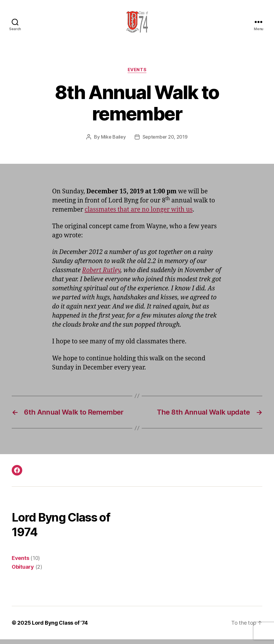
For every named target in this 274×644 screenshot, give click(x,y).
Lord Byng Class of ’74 (60, 627)
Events (137, 75)
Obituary (23, 571)
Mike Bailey (113, 142)
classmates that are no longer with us (139, 214)
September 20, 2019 (165, 142)
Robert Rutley (101, 275)
